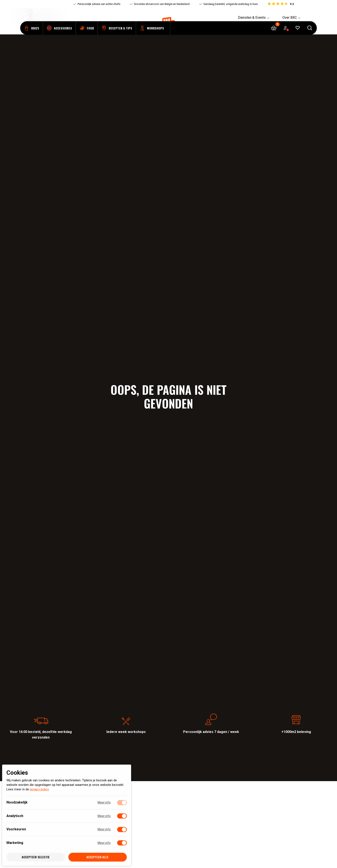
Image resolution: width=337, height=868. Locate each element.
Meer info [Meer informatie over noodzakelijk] (104, 803)
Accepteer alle (97, 857)
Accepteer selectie (36, 857)
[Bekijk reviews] (280, 4)
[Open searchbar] (310, 35)
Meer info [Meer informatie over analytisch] (104, 816)
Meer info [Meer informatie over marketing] (104, 843)
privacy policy (39, 790)
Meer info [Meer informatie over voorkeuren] (104, 830)
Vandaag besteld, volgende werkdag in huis (231, 4)
